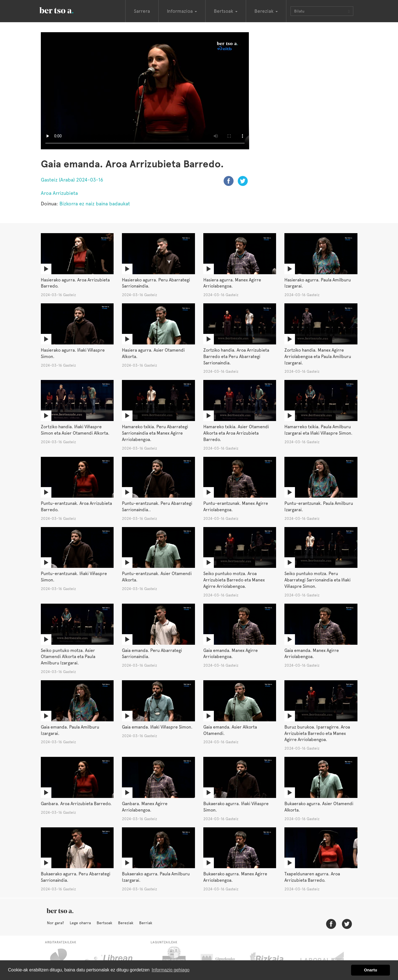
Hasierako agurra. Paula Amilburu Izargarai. (318, 283)
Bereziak (126, 923)
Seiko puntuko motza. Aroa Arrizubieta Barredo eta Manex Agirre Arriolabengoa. (234, 580)
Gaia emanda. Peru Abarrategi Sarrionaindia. (152, 654)
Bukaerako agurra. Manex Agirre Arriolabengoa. (235, 877)
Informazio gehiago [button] (171, 970)
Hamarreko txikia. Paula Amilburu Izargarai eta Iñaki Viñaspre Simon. (318, 430)
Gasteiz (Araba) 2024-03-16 (72, 180)
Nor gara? (55, 923)
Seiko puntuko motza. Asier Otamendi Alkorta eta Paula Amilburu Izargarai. (68, 657)
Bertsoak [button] (226, 11)
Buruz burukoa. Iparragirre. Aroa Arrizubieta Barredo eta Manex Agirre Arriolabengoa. (317, 733)
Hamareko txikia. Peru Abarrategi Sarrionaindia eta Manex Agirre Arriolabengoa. (155, 433)
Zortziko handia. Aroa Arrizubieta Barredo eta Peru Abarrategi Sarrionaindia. (236, 357)
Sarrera (142, 11)
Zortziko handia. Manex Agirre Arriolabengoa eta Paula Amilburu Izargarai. (318, 357)
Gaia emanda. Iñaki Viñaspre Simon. (157, 727)
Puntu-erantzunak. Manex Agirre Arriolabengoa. (236, 507)
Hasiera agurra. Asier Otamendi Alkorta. (153, 353)
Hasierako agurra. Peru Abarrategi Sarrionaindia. (156, 283)
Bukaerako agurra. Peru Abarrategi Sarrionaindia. (76, 877)
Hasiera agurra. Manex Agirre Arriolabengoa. (232, 283)
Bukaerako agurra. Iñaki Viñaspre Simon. (236, 807)
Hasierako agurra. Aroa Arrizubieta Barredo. (75, 283)
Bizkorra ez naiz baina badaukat (95, 204)
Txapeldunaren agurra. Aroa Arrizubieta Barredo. (312, 877)
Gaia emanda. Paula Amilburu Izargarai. (70, 730)
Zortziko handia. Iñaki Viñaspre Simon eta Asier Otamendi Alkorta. (75, 430)
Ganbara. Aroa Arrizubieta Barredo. (76, 804)
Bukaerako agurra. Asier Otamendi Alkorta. (319, 807)
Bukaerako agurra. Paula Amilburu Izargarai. (156, 877)
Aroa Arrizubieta (59, 193)
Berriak (146, 923)
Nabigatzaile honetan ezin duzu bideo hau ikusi (145, 91)
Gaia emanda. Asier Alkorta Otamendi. (230, 730)
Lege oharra (80, 923)
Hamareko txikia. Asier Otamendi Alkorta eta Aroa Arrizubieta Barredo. (236, 433)
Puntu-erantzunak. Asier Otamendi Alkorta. (157, 577)
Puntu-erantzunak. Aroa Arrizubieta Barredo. (76, 507)
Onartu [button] (371, 970)
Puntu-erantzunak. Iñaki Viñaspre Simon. (74, 577)
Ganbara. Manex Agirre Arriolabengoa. (145, 807)
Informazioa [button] (182, 11)
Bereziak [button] (266, 11)
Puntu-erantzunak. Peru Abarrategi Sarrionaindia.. (157, 507)
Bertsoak (104, 923)
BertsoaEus (64, 10)
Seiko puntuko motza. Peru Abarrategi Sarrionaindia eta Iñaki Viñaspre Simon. (317, 580)
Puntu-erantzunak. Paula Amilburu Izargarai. (319, 507)
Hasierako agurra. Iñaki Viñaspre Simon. (73, 353)
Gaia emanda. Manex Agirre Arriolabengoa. (231, 654)
